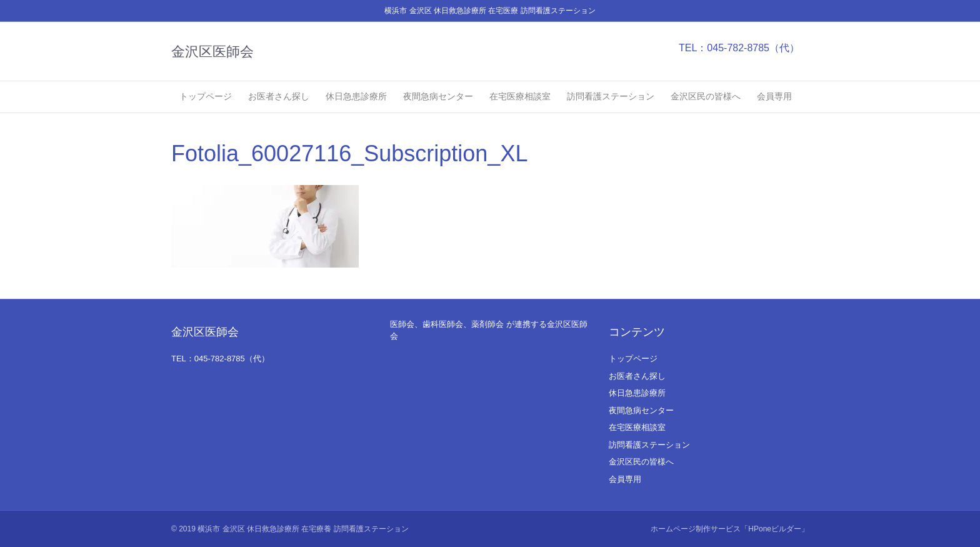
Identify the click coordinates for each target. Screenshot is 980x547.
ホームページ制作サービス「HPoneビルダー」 (730, 529)
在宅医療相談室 (520, 96)
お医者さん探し (279, 96)
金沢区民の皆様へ (706, 96)
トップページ (206, 96)
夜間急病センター (438, 96)
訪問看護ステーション (611, 96)
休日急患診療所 (356, 96)
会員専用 (774, 96)
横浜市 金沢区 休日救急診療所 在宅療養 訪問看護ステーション (303, 529)
